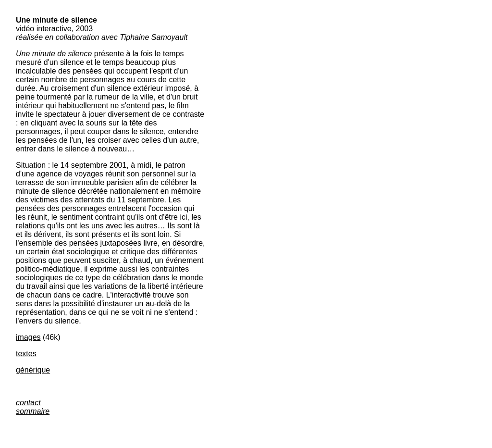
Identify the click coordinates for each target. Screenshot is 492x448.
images (28, 337)
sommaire (33, 411)
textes (26, 354)
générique (33, 370)
